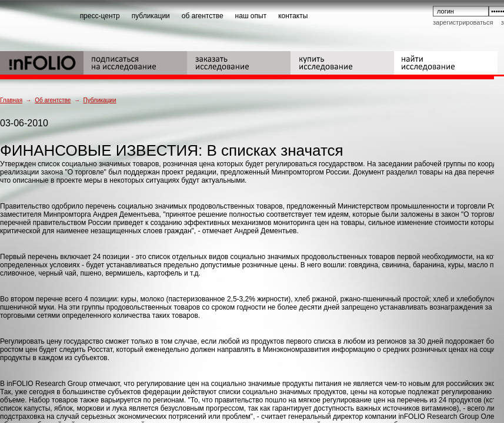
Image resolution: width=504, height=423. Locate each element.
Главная (11, 100)
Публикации (99, 100)
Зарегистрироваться (463, 22)
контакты (293, 16)
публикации (151, 16)
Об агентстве (53, 100)
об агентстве (203, 16)
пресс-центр (100, 16)
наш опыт (251, 16)
